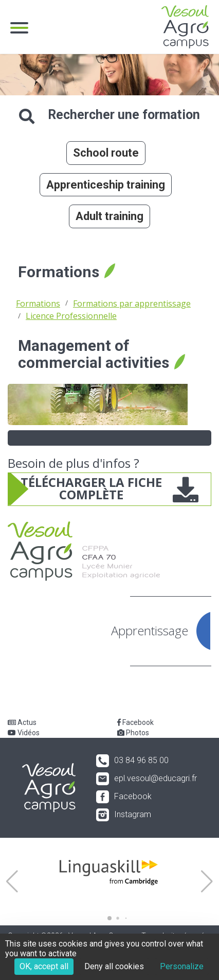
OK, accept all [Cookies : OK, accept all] (44, 966)
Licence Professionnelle (71, 316)
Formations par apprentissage (132, 303)
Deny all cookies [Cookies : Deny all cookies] (114, 966)
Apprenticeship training (106, 185)
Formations (38, 303)
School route (106, 153)
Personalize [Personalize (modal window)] (182, 966)
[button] (12, 882)
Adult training (109, 216)
